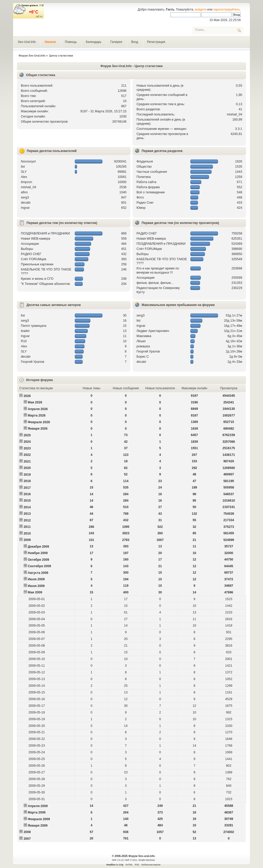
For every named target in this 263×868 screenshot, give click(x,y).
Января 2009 (38, 826)
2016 (27, 494)
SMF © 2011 (131, 860)
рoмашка (143, 346)
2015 (27, 501)
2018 (27, 481)
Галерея (116, 42)
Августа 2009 (38, 573)
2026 (27, 396)
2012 (27, 520)
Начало (50, 42)
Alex (24, 177)
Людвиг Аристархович (153, 331)
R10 (24, 341)
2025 (27, 435)
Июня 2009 (36, 586)
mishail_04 (234, 114)
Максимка (144, 336)
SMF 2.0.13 (118, 860)
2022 (27, 455)
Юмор (141, 208)
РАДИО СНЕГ (31, 254)
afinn (24, 192)
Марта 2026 (37, 415)
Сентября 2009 (39, 566)
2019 (27, 475)
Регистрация (156, 42)
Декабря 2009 (38, 547)
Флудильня (145, 161)
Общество (144, 167)
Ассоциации (30, 244)
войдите (201, 10)
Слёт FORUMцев (34, 259)
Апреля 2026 (38, 409)
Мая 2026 (35, 402)
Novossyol (28, 161)
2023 (27, 448)
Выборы (27, 249)
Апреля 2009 (38, 806)
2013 (27, 514)
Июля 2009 (36, 579)
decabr (26, 203)
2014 (27, 507)
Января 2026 (38, 429)
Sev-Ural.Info (27, 42)
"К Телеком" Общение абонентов (45, 284)
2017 (27, 488)
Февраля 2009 (39, 819)
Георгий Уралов (32, 362)
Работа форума (148, 187)
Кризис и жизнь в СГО (37, 279)
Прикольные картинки (37, 264)
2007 (27, 839)
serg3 (25, 197)
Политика (143, 177)
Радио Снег (145, 203)
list (23, 167)
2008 (27, 832)
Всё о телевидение (151, 192)
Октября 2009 (38, 560)
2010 (27, 534)
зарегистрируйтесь (227, 10)
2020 (27, 468)
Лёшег (141, 341)
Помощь (71, 42)
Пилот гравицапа (34, 326)
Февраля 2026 (39, 422)
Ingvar (25, 208)
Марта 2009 (37, 812)
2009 (27, 540)
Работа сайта (146, 182)
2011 (27, 527)
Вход (135, 42)
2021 (27, 462)
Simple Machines (147, 860)
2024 (27, 442)
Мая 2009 (35, 592)
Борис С (143, 357)
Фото (140, 197)
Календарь (94, 42)
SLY (24, 172)
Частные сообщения (152, 172)
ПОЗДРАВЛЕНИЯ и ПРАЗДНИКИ (45, 233)
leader (25, 331)
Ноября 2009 (38, 553)
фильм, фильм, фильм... (155, 283)
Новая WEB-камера (35, 239)
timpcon (26, 182)
